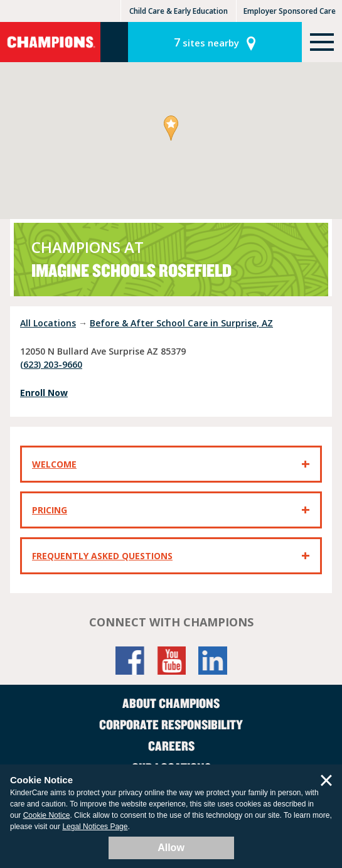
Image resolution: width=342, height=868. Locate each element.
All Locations (48, 323)
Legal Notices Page (95, 827)
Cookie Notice (47, 815)
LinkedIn (213, 661)
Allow (171, 848)
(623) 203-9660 (51, 364)
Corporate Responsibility (171, 724)
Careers (171, 746)
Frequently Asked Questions (102, 556)
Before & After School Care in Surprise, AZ (181, 323)
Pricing (50, 510)
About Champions (171, 703)
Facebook (130, 661)
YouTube (171, 661)
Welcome (54, 464)
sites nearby (206, 42)
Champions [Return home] (50, 42)
